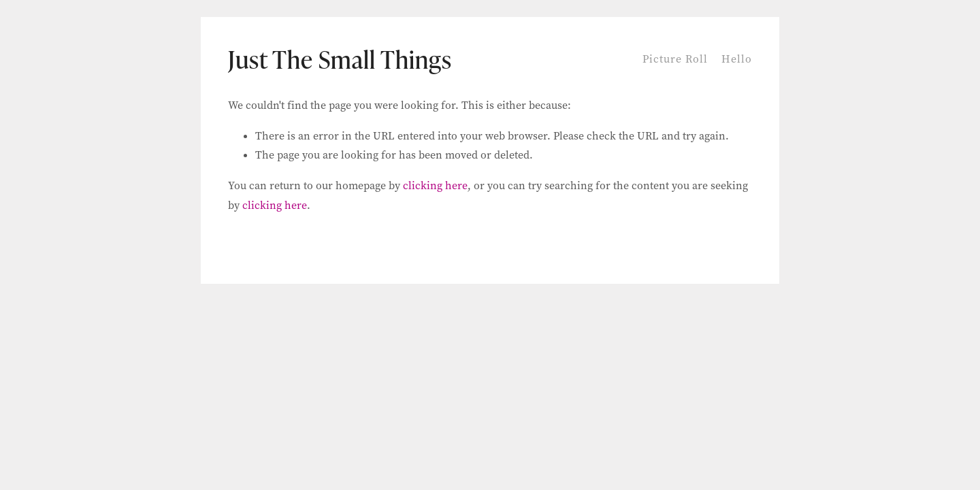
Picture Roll (675, 59)
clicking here (435, 185)
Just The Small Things (340, 59)
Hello (737, 59)
